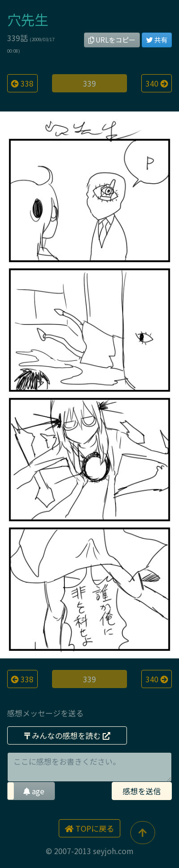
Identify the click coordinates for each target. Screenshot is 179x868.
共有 (157, 40)
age (34, 791)
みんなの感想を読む (67, 735)
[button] (31, 791)
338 (22, 83)
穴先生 (28, 19)
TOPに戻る (89, 828)
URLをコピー (112, 40)
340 (157, 83)
